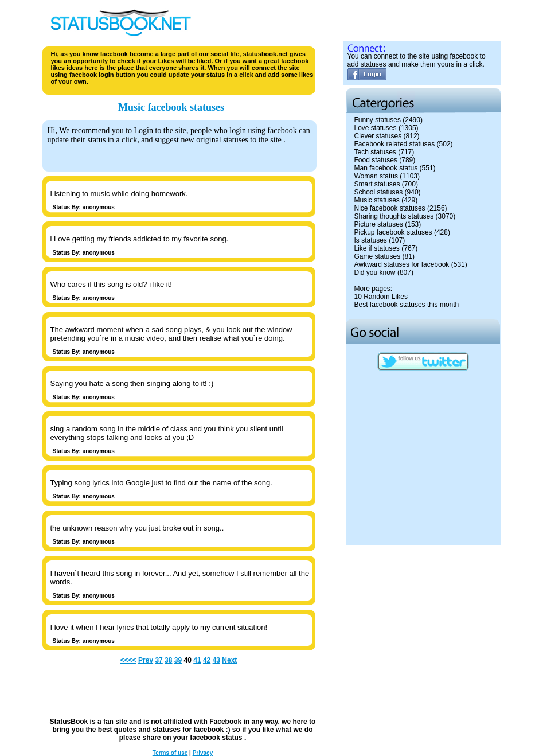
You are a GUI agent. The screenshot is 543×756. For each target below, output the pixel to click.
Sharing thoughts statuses (394, 216)
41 (197, 660)
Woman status (376, 176)
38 (168, 660)
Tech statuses (375, 152)
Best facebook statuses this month (407, 305)
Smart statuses (377, 184)
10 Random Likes (381, 297)
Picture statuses (379, 224)
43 (216, 660)
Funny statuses (378, 120)
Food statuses (376, 160)
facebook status (217, 738)
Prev (146, 660)
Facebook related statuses (395, 144)
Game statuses (378, 256)
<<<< (128, 660)
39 (178, 660)
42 (207, 660)
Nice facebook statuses (390, 208)
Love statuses (376, 128)
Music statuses (377, 200)
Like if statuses (377, 248)
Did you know (375, 272)
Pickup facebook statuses (393, 232)
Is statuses (371, 240)
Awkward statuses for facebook (402, 264)
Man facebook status (386, 168)
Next (229, 660)
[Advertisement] (423, 619)
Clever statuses (378, 136)
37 (159, 660)
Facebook (225, 722)
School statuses (379, 192)
